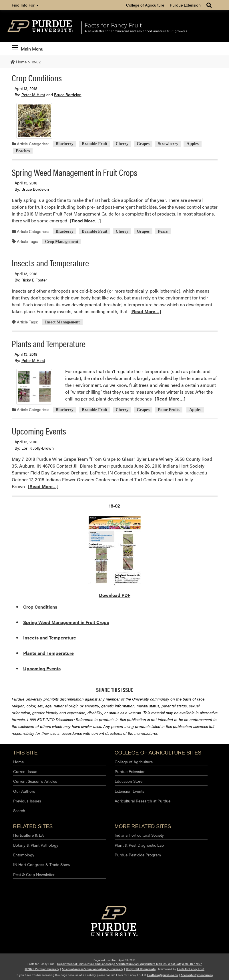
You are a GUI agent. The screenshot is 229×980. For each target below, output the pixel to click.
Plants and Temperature (49, 343)
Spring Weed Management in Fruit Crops (74, 172)
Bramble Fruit (94, 144)
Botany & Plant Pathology (36, 845)
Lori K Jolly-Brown (38, 448)
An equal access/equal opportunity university (92, 969)
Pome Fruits (169, 410)
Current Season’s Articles (35, 781)
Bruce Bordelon (68, 94)
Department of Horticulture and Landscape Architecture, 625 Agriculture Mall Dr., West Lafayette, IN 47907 (130, 964)
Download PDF (115, 595)
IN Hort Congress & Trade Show (42, 864)
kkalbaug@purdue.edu (163, 975)
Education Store (129, 781)
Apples (193, 144)
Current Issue (25, 771)
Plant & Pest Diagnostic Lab (139, 845)
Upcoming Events (39, 431)
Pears (163, 232)
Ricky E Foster (34, 280)
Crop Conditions (37, 78)
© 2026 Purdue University (42, 969)
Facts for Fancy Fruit (113, 25)
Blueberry (65, 144)
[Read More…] (85, 221)
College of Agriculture (145, 5)
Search (19, 810)
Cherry (122, 144)
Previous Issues (27, 801)
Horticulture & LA (28, 835)
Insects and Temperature (50, 262)
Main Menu (28, 49)
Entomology (24, 855)
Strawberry (168, 144)
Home (18, 762)
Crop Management (62, 242)
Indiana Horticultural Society (139, 835)
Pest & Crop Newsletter (34, 874)
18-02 (114, 506)
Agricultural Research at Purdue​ (143, 801)
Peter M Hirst (33, 94)
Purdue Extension (185, 5)
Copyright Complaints (141, 969)
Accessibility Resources (197, 975)
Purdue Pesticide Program (138, 855)
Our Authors (24, 791)
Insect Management (62, 322)
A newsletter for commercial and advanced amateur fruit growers (136, 31)
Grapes (143, 144)
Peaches (23, 151)
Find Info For (25, 5)
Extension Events (130, 791)
